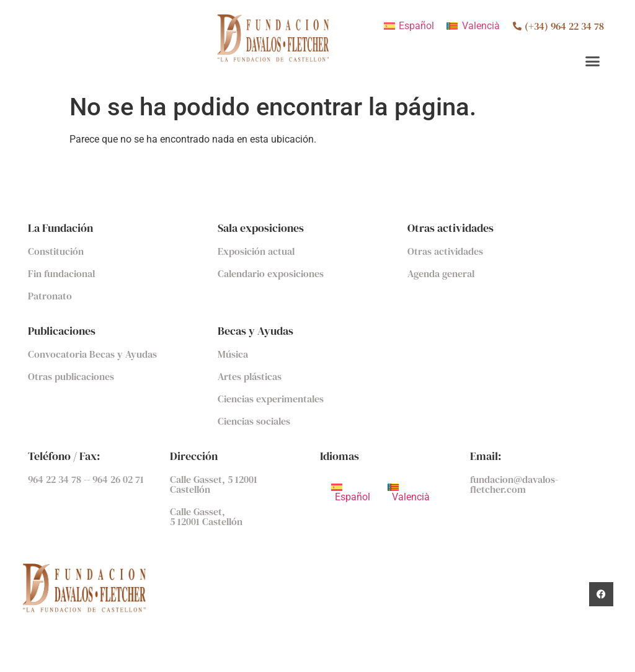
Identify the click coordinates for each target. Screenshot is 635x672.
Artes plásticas (250, 376)
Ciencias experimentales (271, 399)
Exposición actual (256, 251)
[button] (593, 61)
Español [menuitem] (416, 26)
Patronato (50, 296)
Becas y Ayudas (255, 331)
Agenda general (441, 273)
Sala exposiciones (261, 228)
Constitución (56, 251)
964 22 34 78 (56, 479)
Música (233, 354)
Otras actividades (451, 228)
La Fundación (60, 228)
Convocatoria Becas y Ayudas (92, 354)
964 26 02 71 (118, 479)
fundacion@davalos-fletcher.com (514, 484)
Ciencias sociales (254, 421)
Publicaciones (62, 331)
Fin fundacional (61, 273)
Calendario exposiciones (271, 273)
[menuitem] (409, 26)
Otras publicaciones (71, 376)
